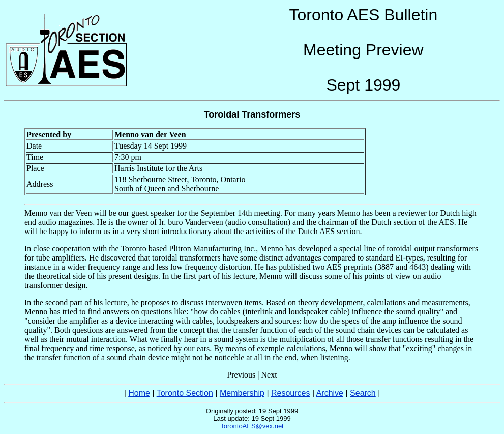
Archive (330, 393)
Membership (242, 393)
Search (363, 393)
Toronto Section (185, 393)
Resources (290, 393)
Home (139, 393)
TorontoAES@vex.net (252, 426)
